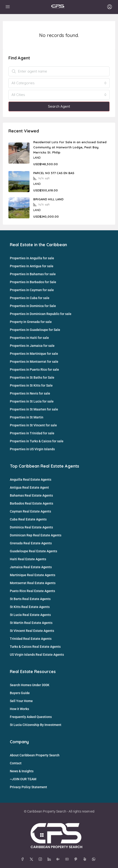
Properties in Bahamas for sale (33, 274)
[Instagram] (41, 859)
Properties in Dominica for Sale (33, 306)
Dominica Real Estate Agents (31, 527)
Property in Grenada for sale (31, 322)
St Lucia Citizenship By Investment (36, 725)
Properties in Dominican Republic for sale (41, 314)
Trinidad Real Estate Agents (31, 639)
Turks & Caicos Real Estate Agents (35, 647)
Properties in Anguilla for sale (32, 258)
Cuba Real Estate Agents (28, 519)
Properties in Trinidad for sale (32, 433)
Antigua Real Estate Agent (29, 487)
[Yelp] (86, 859)
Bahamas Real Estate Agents (31, 495)
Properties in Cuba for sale (30, 298)
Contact (16, 763)
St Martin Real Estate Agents (31, 623)
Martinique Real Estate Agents (33, 575)
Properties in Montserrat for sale (34, 362)
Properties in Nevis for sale (30, 393)
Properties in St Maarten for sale (34, 409)
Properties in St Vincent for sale (33, 425)
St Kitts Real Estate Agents (30, 607)
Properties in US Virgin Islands (32, 449)
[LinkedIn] (50, 859)
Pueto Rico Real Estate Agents (32, 591)
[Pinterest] (77, 859)
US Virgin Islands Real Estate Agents (37, 655)
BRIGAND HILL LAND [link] (48, 199)
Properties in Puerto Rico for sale (34, 370)
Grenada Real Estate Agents (31, 543)
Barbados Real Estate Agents (31, 503)
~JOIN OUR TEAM (23, 779)
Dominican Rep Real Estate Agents (36, 535)
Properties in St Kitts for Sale (31, 385)
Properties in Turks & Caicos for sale (37, 441)
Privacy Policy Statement (28, 787)
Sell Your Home (21, 701)
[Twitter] (32, 859)
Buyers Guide (20, 693)
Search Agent (59, 106)
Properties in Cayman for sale (32, 290)
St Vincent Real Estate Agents (32, 631)
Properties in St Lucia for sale (32, 401)
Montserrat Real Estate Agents (33, 583)
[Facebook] (23, 859)
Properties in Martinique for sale (34, 354)
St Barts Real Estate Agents (30, 599)
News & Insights (22, 771)
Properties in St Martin (27, 417)
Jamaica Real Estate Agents (31, 567)
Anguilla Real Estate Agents (31, 480)
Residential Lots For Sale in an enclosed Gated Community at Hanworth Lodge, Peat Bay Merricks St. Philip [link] (70, 147)
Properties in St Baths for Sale (32, 377)
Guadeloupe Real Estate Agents (33, 551)
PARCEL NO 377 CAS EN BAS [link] (54, 173)
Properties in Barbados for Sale (33, 282)
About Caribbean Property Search (35, 755)
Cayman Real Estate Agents (30, 511)
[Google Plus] (59, 859)
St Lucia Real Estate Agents (30, 615)
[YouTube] (68, 859)
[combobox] (59, 83)
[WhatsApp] (95, 859)
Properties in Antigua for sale (32, 266)
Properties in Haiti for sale (29, 338)
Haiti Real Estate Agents (28, 559)
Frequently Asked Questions (31, 717)
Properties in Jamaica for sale (32, 346)
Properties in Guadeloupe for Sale (35, 330)
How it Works (19, 709)
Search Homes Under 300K (30, 685)
